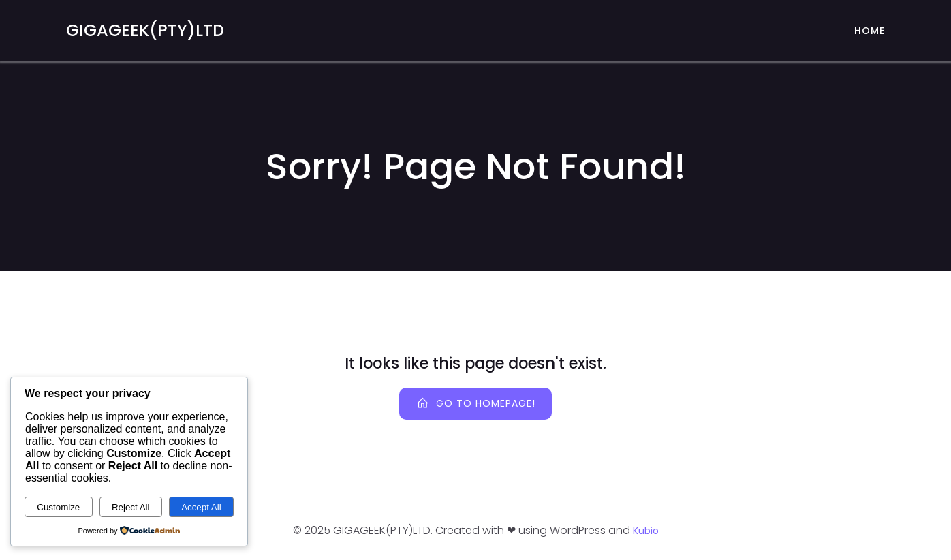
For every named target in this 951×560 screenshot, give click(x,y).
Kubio (646, 531)
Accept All (201, 507)
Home (870, 31)
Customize (58, 507)
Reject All (131, 507)
